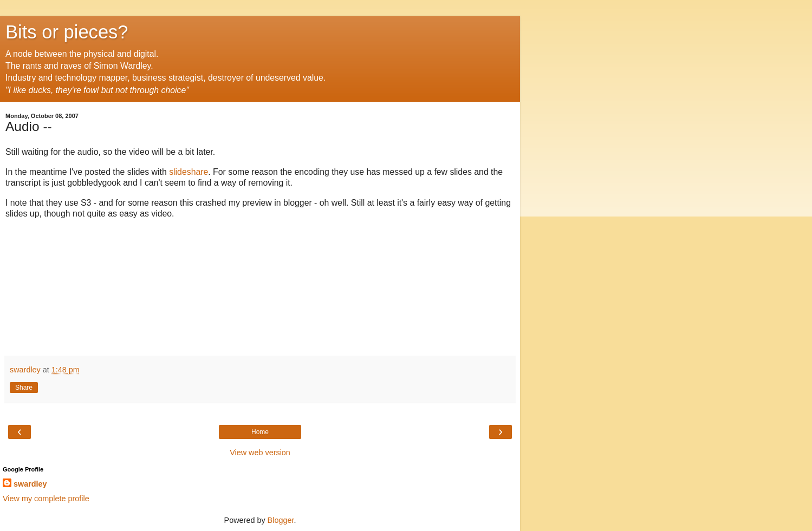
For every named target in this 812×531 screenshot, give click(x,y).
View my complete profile (46, 499)
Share (24, 388)
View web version (260, 453)
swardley (30, 484)
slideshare (189, 172)
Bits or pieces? (67, 32)
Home (260, 432)
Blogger (281, 520)
